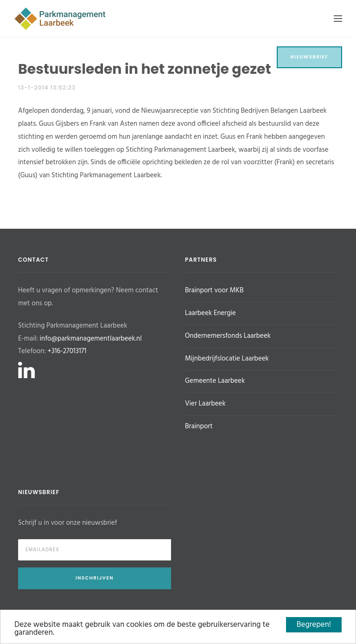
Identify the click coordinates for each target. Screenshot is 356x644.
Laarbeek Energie (210, 313)
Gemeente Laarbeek (215, 381)
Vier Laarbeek (205, 404)
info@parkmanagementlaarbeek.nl (91, 339)
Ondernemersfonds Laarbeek (228, 336)
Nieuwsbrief (310, 57)
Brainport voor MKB (214, 290)
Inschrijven (95, 578)
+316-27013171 (67, 351)
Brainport (199, 426)
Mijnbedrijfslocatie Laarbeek (227, 359)
